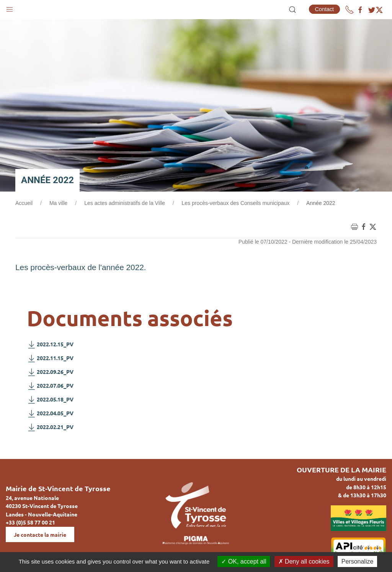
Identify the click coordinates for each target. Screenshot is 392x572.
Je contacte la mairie (40, 534)
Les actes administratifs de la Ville (125, 203)
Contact (325, 9)
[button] (10, 8)
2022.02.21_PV (50, 427)
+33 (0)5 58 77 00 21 (30, 522)
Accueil (24, 203)
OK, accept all (244, 561)
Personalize (358, 561)
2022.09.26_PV (50, 372)
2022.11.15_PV (50, 358)
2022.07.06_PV (50, 386)
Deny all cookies (304, 561)
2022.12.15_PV (50, 344)
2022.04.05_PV (50, 413)
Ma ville (58, 203)
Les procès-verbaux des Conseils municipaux (236, 203)
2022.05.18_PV (50, 400)
